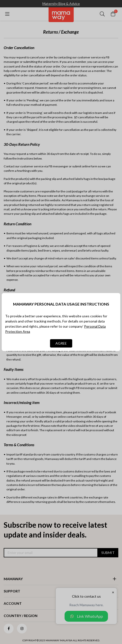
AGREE (61, 343)
